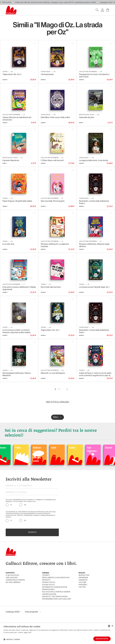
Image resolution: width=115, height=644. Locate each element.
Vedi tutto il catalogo (58, 402)
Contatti (46, 575)
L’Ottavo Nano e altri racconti (52, 160)
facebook (83, 580)
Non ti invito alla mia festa (51, 287)
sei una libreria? (13, 582)
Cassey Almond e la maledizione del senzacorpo (17, 118)
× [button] (112, 626)
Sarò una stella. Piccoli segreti (53, 201)
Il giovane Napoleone (11, 160)
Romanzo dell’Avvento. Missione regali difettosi (94, 245)
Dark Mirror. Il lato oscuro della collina (55, 117)
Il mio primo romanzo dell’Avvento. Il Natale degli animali (19, 288)
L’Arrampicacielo (47, 74)
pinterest (83, 585)
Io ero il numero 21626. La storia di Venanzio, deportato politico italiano (17, 331)
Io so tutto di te (8, 244)
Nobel (95, 448)
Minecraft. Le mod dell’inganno (53, 373)
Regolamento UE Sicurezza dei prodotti (56, 579)
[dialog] (57, 634)
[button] (12, 639)
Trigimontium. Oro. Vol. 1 (50, 330)
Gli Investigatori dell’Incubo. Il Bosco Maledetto (17, 374)
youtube (82, 582)
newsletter (84, 575)
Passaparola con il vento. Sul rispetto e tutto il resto (94, 75)
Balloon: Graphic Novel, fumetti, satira (60, 454)
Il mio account (12, 575)
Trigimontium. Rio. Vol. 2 (12, 74)
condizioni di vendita (15, 580)
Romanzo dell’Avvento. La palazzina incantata (55, 245)
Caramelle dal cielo (87, 117)
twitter (82, 587)
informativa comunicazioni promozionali (55, 588)
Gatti (77, 448)
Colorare (24, 448)
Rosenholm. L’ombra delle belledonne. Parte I (94, 331)
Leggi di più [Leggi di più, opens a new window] (27, 632)
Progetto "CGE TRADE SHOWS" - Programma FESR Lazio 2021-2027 (57, 598)
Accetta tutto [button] (102, 639)
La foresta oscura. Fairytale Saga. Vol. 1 (94, 287)
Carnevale (7, 448)
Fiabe (41, 448)
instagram (83, 578)
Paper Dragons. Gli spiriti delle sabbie (17, 201)
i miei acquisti (12, 578)
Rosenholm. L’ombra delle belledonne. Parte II (94, 202)
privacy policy (49, 582)
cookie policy (48, 585)
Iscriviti (32, 532)
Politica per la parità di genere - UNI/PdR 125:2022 (57, 593)
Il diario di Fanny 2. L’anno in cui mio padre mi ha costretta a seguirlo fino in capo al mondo (95, 374)
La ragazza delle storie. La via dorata (93, 160)
